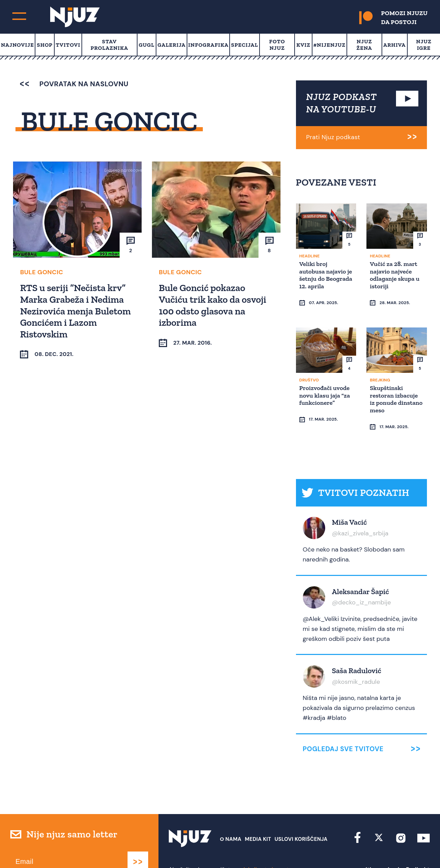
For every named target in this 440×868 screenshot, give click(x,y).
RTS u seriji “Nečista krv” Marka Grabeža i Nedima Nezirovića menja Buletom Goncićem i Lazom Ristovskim (76, 310)
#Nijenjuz (330, 45)
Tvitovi (68, 45)
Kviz (303, 45)
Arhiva (394, 45)
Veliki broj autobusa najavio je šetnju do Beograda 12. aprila (324, 278)
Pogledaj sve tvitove (343, 730)
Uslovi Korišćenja (301, 820)
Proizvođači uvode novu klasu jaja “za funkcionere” (326, 389)
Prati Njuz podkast (333, 137)
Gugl (146, 45)
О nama (231, 820)
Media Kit (258, 820)
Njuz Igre (424, 45)
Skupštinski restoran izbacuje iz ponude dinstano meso (395, 393)
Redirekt (418, 850)
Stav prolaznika (109, 45)
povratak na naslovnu (74, 84)
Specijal (245, 45)
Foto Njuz (277, 45)
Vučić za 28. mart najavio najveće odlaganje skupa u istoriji (396, 275)
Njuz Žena (364, 45)
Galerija (172, 45)
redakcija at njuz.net (263, 850)
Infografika (208, 45)
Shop (45, 45)
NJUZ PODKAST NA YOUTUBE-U (342, 103)
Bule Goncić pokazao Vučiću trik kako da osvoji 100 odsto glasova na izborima (214, 305)
